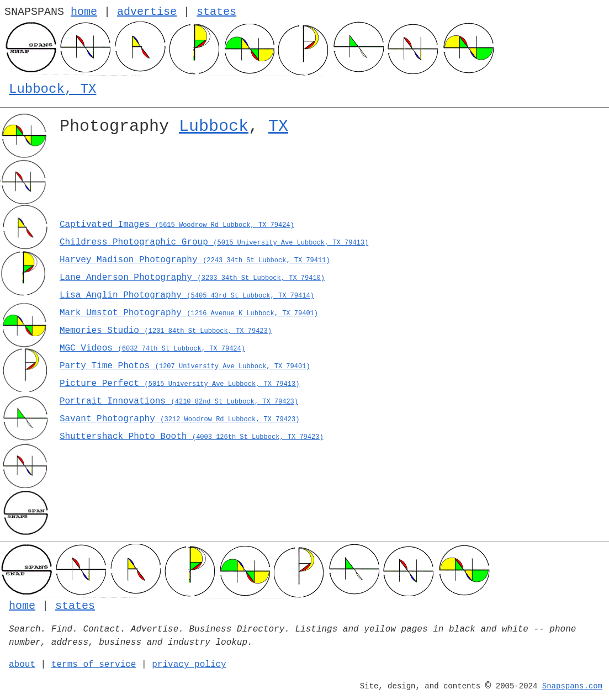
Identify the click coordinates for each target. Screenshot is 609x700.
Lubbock (214, 126)
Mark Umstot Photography (189, 313)
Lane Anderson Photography (192, 278)
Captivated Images (177, 225)
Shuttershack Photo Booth (192, 437)
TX (278, 126)
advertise (147, 12)
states (216, 12)
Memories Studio (166, 331)
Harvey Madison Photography (195, 260)
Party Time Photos (185, 366)
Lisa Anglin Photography (187, 295)
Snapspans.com (572, 686)
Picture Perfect (179, 384)
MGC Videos (152, 348)
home (84, 12)
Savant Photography (179, 419)
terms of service (94, 665)
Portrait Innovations (179, 401)
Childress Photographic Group (214, 242)
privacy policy (189, 665)
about (22, 665)
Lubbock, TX (52, 89)
